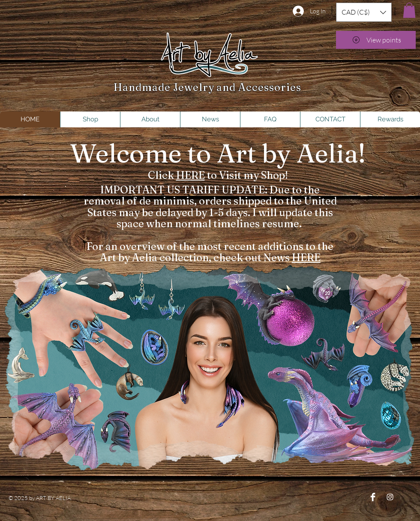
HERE (190, 175)
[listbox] (364, 12)
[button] (364, 12)
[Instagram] (390, 497)
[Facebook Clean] (373, 497)
